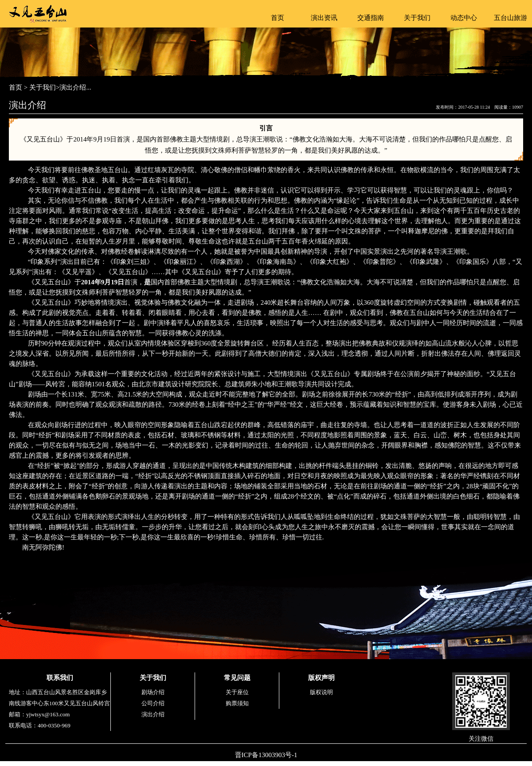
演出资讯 (324, 18)
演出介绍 (153, 714)
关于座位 (237, 692)
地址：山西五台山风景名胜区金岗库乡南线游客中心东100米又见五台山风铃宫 (59, 698)
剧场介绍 (153, 692)
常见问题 (237, 678)
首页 (278, 18)
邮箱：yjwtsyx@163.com (39, 714)
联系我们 (60, 678)
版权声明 (321, 678)
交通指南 (371, 18)
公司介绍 (153, 703)
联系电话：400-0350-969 (40, 725)
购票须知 (237, 703)
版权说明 (321, 692)
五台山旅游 (510, 18)
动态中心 (464, 18)
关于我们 (417, 18)
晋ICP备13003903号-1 (266, 755)
